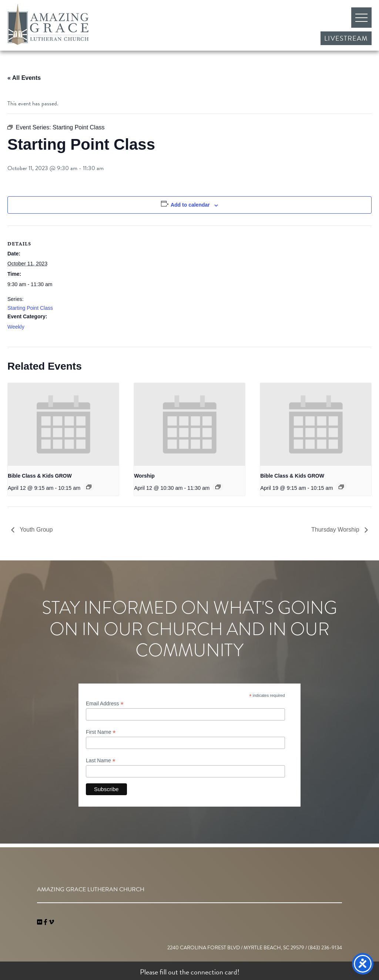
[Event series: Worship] (218, 487)
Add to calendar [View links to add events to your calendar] (190, 205)
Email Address (105, 704)
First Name (101, 732)
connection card (214, 972)
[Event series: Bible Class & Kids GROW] (89, 487)
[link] (40, 922)
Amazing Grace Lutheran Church (48, 24)
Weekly (16, 327)
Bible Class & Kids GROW (40, 476)
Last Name (101, 761)
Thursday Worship (336, 530)
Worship (144, 476)
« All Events (24, 78)
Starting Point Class (30, 308)
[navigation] (51, 922)
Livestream (346, 38)
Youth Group (35, 530)
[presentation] (63, 425)
